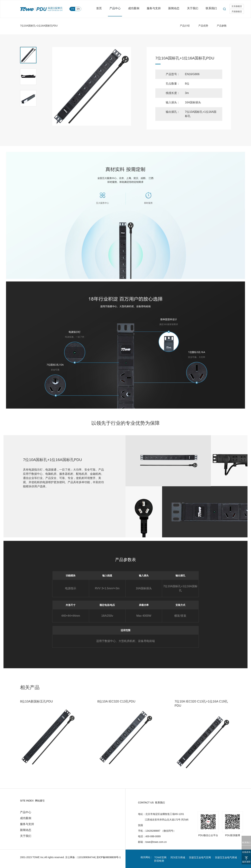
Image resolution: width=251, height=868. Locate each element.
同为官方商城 (178, 861)
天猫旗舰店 (237, 12)
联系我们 (211, 9)
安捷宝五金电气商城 (227, 861)
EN (78, 9)
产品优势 (203, 26)
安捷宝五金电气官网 (200, 861)
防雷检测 (159, 864)
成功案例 (136, 9)
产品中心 (118, 9)
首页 (102, 9)
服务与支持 (155, 9)
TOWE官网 (161, 861)
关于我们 (193, 9)
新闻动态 (175, 9)
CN (72, 9)
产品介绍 (185, 26)
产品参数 (222, 26)
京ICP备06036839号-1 (109, 861)
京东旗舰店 (237, 6)
